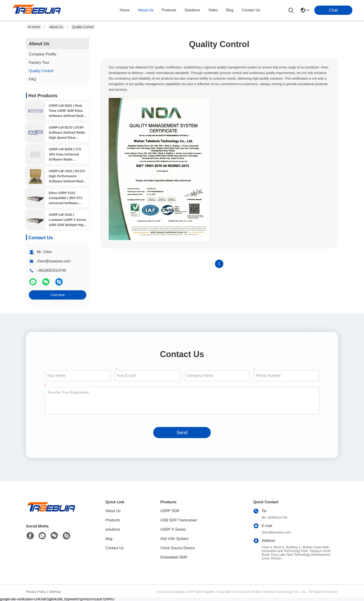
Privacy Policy (36, 592)
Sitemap (55, 592)
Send (182, 433)
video (213, 10)
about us (146, 10)
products (169, 10)
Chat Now (57, 295)
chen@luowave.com (54, 261)
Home (125, 10)
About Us (56, 27)
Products (113, 520)
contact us (251, 10)
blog (230, 10)
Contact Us (115, 548)
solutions (192, 10)
